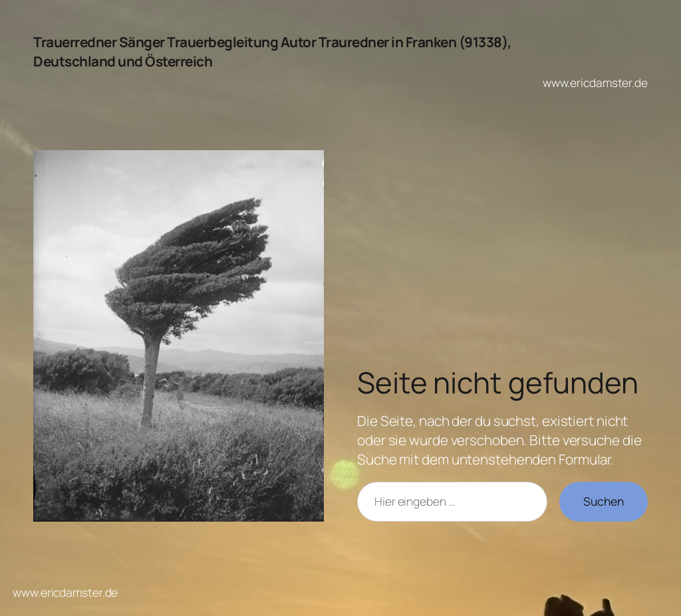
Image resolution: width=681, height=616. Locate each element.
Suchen (604, 501)
